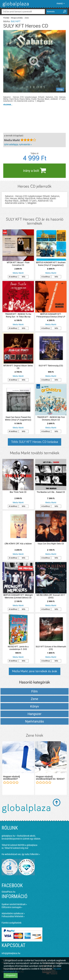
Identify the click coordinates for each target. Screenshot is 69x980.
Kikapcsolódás (17, 18)
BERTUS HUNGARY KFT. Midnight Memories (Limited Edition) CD (18, 596)
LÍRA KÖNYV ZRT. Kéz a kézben (18, 544)
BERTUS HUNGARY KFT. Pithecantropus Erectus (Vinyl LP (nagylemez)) (51, 315)
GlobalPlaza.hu (8, 892)
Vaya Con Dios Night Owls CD (51, 544)
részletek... (8, 105)
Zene (27, 18)
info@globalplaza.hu (11, 953)
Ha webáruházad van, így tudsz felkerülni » (21, 854)
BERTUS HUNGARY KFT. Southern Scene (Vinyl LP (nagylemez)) (51, 264)
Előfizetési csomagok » (12, 907)
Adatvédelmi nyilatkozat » (13, 913)
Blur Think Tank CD (18, 492)
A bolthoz (13, 277)
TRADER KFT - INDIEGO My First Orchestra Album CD (51, 419)
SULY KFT (16, 21)
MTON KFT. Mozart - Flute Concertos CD (18, 264)
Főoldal (6, 18)
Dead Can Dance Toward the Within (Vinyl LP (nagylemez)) (18, 419)
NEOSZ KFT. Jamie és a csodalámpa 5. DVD (18, 648)
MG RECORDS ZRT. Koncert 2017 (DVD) (51, 596)
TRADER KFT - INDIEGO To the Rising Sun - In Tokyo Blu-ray (18, 315)
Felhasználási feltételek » (13, 916)
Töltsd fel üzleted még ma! (16, 848)
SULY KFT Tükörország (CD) (51, 366)
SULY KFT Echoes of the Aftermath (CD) (51, 648)
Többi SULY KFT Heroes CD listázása (34, 442)
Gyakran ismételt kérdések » (14, 904)
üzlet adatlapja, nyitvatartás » (18, 144)
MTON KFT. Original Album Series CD (18, 367)
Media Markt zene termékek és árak (35, 671)
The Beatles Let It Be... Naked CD (51, 492)
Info (24, 277)
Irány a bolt (35, 170)
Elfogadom (11, 975)
